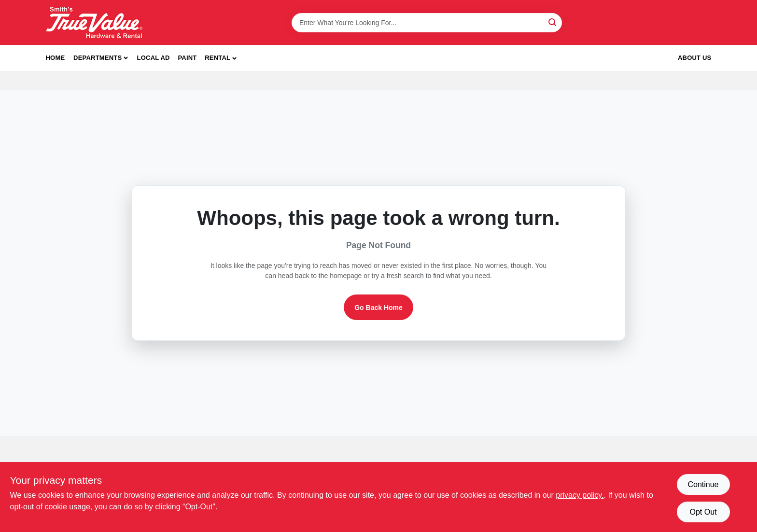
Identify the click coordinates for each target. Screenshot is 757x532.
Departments (98, 58)
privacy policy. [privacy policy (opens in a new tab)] (580, 495)
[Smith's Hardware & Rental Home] (94, 22)
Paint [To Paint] (187, 58)
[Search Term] (427, 23)
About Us (695, 58)
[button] (221, 58)
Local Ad (154, 58)
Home (56, 58)
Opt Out (703, 512)
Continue (703, 484)
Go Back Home (378, 308)
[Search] (553, 22)
